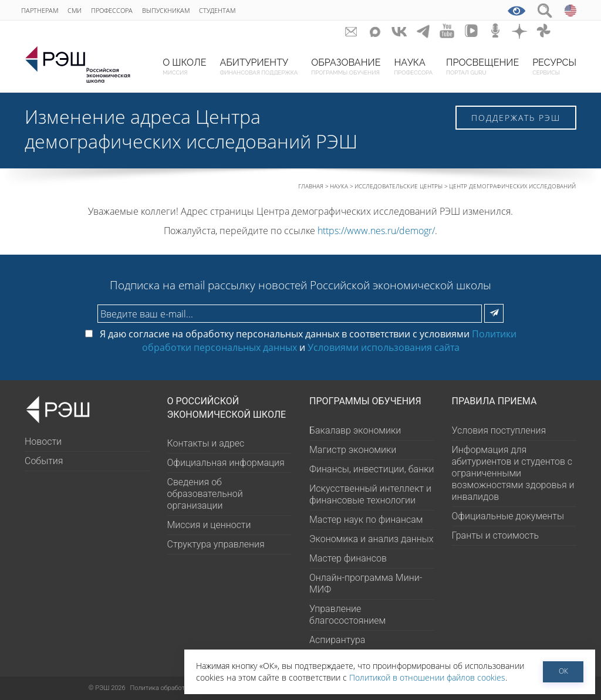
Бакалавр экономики (355, 430)
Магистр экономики (353, 450)
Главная (311, 186)
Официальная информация (226, 463)
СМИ (75, 10)
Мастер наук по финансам (366, 520)
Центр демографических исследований (512, 186)
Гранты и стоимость (496, 535)
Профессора (112, 10)
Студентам (217, 10)
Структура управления (216, 544)
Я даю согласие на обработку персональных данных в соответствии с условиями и (301, 340)
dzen (520, 31)
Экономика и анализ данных (372, 539)
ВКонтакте (399, 31)
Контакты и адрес (206, 443)
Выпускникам (166, 10)
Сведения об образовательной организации (205, 494)
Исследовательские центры (399, 186)
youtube (448, 31)
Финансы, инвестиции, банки (372, 469)
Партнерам (40, 10)
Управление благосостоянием (347, 615)
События (44, 461)
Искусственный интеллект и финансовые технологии (370, 494)
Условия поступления (499, 430)
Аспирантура (337, 640)
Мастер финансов (348, 558)
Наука (339, 186)
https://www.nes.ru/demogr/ (376, 231)
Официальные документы (508, 516)
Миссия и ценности (209, 525)
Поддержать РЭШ (516, 118)
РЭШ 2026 (107, 688)
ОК (563, 671)
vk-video (472, 31)
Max (375, 31)
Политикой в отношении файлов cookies (427, 677)
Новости (43, 442)
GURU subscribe (351, 31)
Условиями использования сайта (384, 347)
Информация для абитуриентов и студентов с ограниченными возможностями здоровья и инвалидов (513, 473)
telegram (423, 31)
